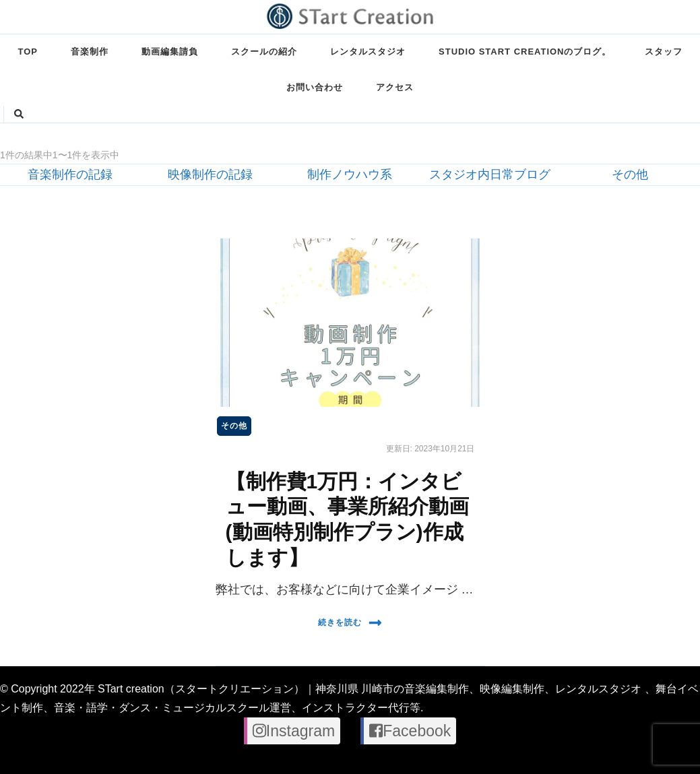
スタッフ (664, 52)
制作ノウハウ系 (350, 174)
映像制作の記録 (210, 174)
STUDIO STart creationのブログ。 (525, 52)
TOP (28, 52)
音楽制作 (90, 52)
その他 (630, 174)
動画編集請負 (170, 52)
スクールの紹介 (264, 52)
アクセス (395, 87)
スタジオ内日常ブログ (490, 174)
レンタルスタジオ (368, 52)
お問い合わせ (315, 87)
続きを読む (350, 623)
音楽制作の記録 (70, 174)
